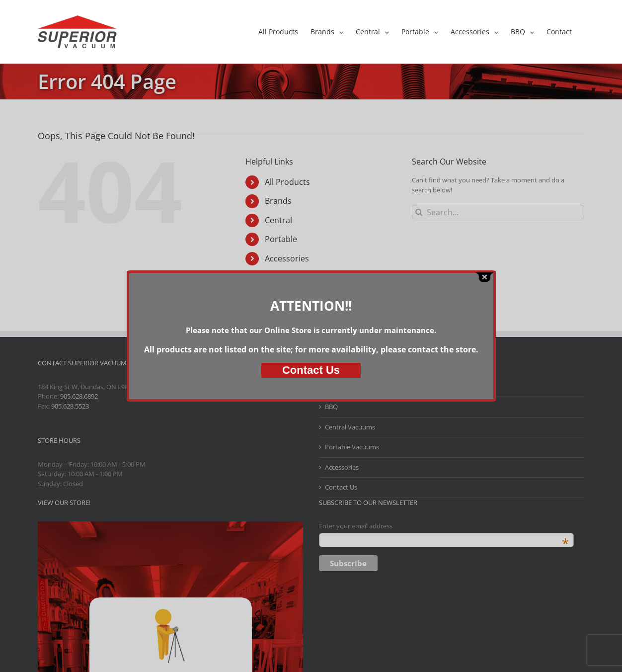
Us (311, 370)
